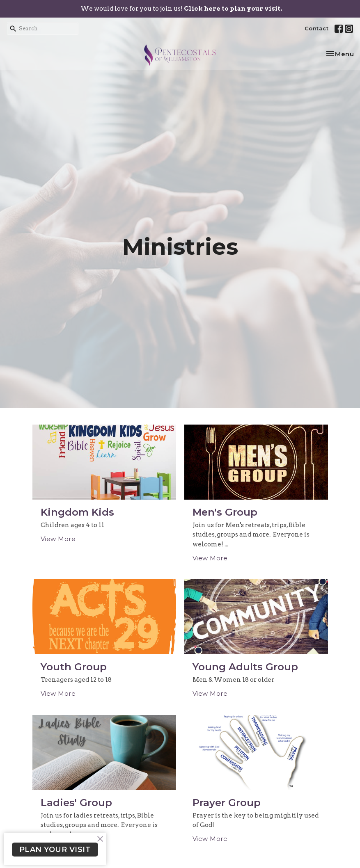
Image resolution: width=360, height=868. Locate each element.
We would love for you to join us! (181, 9)
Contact (317, 28)
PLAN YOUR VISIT (55, 850)
